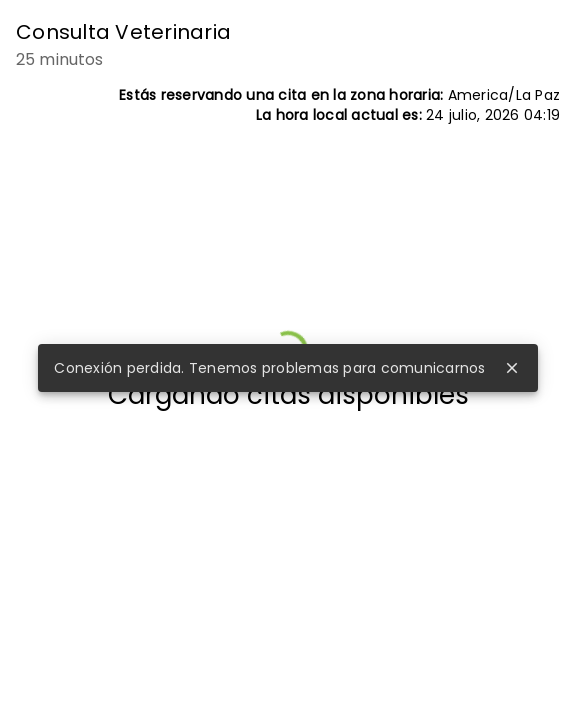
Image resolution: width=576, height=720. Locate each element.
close (512, 368)
